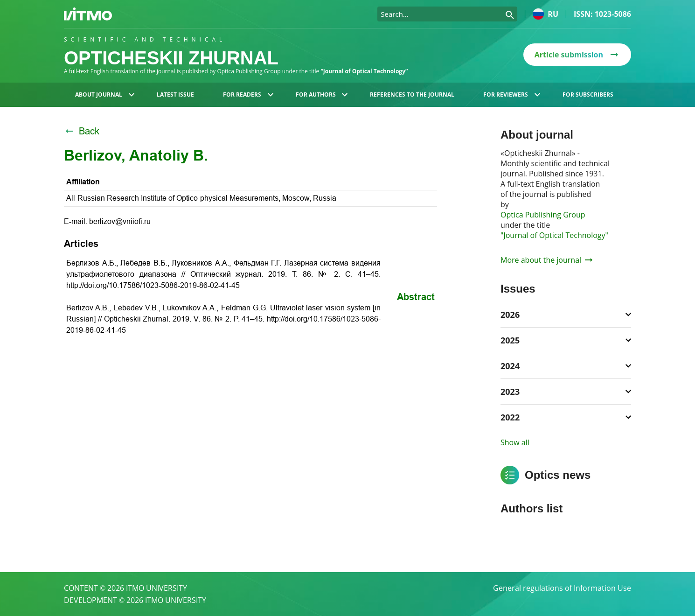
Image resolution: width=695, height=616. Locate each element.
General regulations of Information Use (562, 588)
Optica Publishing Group (543, 215)
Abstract (416, 297)
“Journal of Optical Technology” (364, 71)
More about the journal (546, 260)
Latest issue (175, 94)
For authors (322, 94)
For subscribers (588, 94)
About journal (105, 94)
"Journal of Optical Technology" (554, 235)
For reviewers (512, 94)
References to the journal (412, 94)
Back (82, 131)
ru (546, 14)
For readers (248, 94)
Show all (515, 442)
